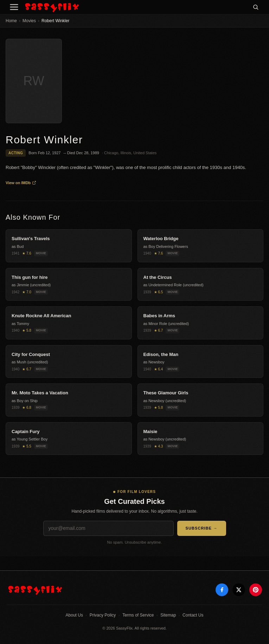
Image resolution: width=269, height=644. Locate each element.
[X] (239, 590)
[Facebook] (222, 590)
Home (11, 21)
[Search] (256, 7)
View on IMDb (21, 183)
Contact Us (193, 615)
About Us (74, 615)
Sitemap (168, 615)
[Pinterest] (256, 590)
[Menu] (14, 7)
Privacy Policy (103, 615)
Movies (29, 21)
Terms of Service (138, 615)
